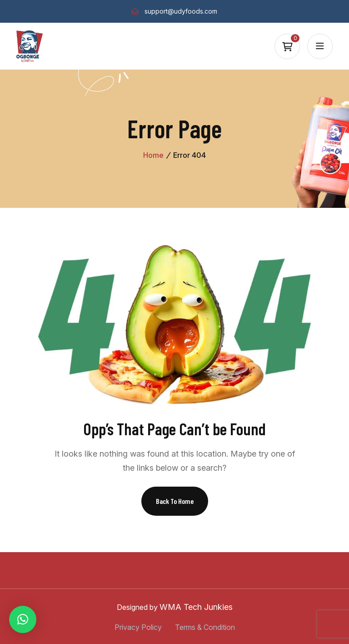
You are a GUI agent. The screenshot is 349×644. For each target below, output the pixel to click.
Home (153, 155)
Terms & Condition (205, 627)
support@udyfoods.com (181, 11)
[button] (23, 619)
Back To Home (175, 501)
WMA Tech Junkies (196, 607)
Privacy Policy (138, 627)
